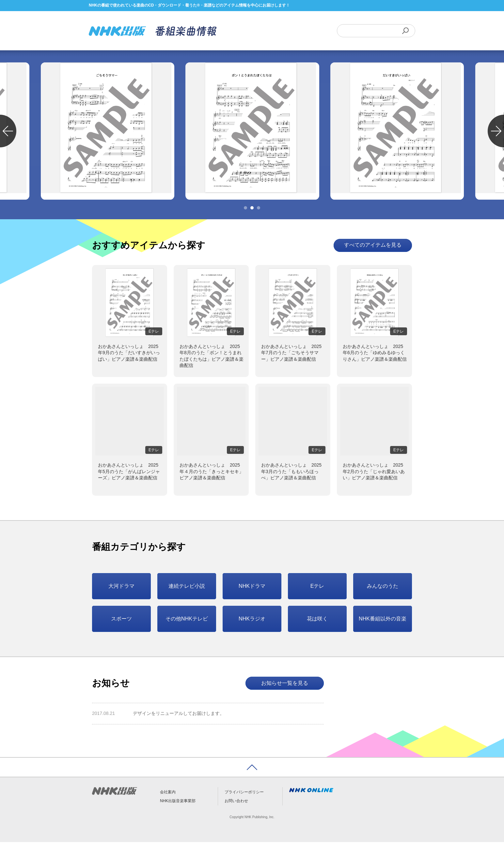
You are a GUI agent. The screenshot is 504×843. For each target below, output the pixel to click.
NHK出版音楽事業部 (178, 802)
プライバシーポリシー (244, 793)
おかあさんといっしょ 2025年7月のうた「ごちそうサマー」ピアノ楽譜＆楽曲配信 (291, 354)
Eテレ (317, 587)
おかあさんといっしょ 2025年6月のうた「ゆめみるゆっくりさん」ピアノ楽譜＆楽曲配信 (375, 354)
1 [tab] (245, 209)
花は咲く (317, 620)
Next (496, 132)
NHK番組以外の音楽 (383, 620)
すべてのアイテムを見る (373, 246)
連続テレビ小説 (187, 587)
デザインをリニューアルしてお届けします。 (179, 715)
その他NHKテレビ (187, 620)
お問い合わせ (236, 802)
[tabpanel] (252, 132)
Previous (8, 132)
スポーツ (121, 620)
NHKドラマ (252, 587)
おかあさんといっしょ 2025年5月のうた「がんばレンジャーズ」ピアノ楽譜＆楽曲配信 (129, 472)
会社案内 (168, 793)
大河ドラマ (121, 587)
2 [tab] (252, 209)
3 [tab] (259, 209)
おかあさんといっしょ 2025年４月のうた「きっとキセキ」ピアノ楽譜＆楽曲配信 (212, 472)
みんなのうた (383, 587)
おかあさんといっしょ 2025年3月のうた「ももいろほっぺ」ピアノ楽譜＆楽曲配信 (291, 472)
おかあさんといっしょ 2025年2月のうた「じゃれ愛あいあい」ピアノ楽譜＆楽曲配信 (374, 472)
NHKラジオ (252, 620)
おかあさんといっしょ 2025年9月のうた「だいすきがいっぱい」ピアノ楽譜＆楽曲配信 (129, 354)
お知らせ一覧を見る (285, 684)
